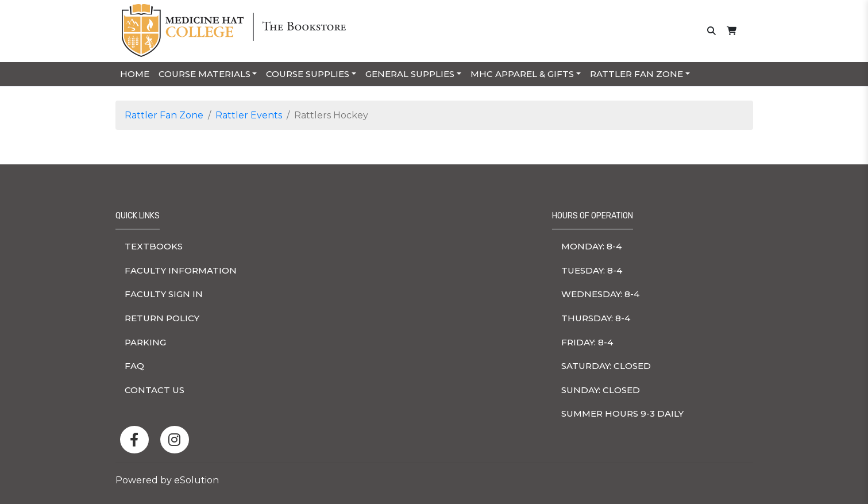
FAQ (134, 366)
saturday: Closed (606, 366)
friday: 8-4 (587, 342)
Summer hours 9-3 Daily (622, 413)
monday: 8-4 (591, 246)
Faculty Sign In (164, 294)
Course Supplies (308, 74)
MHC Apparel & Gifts (522, 74)
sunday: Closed (601, 390)
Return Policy (162, 318)
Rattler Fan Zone (636, 74)
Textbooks (154, 246)
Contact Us (155, 390)
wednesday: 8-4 (600, 294)
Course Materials (205, 74)
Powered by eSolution (167, 480)
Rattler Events (249, 115)
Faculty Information (181, 270)
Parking (145, 342)
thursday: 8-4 (596, 318)
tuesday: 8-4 (592, 270)
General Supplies (410, 74)
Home (135, 74)
